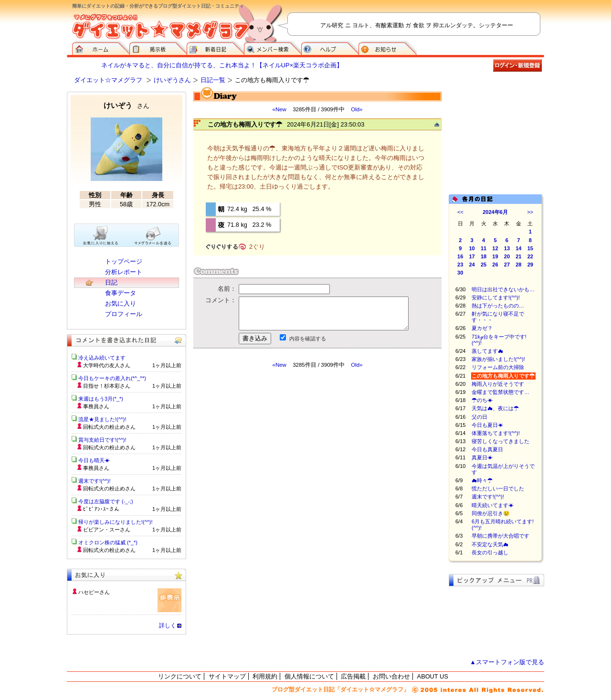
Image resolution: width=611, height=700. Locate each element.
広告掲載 (353, 676)
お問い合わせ (391, 676)
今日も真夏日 (487, 449)
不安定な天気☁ (490, 544)
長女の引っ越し (490, 552)
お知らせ (388, 48)
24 (472, 265)
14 (518, 248)
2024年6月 (495, 212)
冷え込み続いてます (102, 358)
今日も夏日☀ (487, 425)
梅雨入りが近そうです (498, 384)
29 (530, 265)
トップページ (124, 261)
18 (484, 256)
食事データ (121, 293)
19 (495, 256)
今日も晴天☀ (94, 460)
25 (484, 265)
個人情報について (309, 676)
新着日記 (215, 48)
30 (460, 273)
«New (279, 109)
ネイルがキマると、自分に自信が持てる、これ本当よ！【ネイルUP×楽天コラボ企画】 (222, 65)
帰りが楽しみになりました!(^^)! (116, 522)
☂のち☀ (482, 400)
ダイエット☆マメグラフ (108, 80)
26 (495, 265)
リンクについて (180, 676)
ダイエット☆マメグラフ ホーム (101, 48)
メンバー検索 (273, 48)
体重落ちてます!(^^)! (496, 433)
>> (530, 212)
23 (460, 265)
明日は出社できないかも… (503, 289)
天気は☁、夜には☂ (495, 408)
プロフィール (124, 314)
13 (507, 248)
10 (472, 248)
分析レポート (124, 272)
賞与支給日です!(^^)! (106, 440)
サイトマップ (227, 676)
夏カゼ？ (482, 328)
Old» (357, 109)
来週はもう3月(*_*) (101, 399)
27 (507, 265)
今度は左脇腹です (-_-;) (106, 501)
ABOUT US (433, 676)
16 (460, 256)
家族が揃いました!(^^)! (498, 359)
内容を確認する (308, 339)
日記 (111, 282)
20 (507, 256)
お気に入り (121, 303)
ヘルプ (330, 48)
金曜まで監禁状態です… (500, 392)
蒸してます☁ (487, 351)
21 (518, 256)
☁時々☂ (482, 480)
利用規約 (265, 676)
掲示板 (158, 48)
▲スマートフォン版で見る (507, 662)
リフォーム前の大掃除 (498, 367)
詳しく (168, 626)
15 (530, 248)
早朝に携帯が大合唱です (500, 536)
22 (530, 256)
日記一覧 (213, 80)
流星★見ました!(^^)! (102, 419)
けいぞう (126, 105)
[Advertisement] (283, 455)
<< (460, 212)
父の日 (479, 417)
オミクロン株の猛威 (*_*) (108, 542)
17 (472, 256)
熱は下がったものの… (498, 306)
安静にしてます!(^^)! (496, 297)
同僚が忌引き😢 (491, 513)
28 (518, 265)
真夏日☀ (482, 457)
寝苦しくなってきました (500, 441)
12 (495, 248)
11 (484, 248)
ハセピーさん (94, 592)
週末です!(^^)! (488, 497)
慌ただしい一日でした (498, 488)
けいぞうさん (172, 80)
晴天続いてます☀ (493, 505)
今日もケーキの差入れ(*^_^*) (112, 378)
